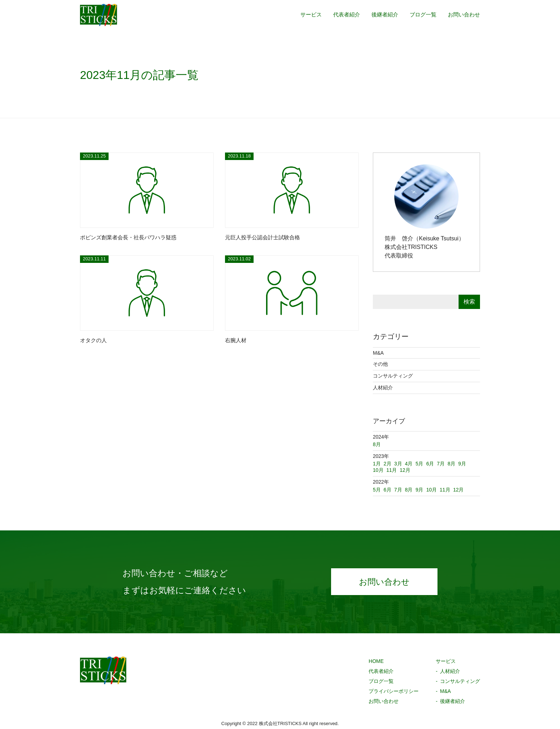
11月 (445, 490)
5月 (377, 490)
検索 (469, 302)
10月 (431, 490)
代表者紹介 (340, 15)
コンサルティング (393, 376)
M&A (378, 353)
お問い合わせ (463, 15)
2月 (387, 464)
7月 (398, 490)
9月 (420, 490)
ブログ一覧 (420, 15)
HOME (376, 661)
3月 (398, 464)
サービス (303, 15)
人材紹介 (383, 388)
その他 (380, 364)
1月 (377, 464)
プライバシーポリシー (394, 691)
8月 (409, 490)
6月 (387, 490)
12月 (459, 490)
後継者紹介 (380, 15)
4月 (409, 464)
